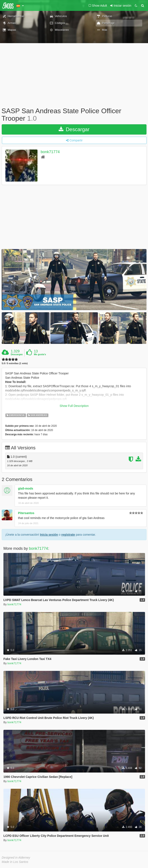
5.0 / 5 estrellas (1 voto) (15, 363)
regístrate (68, 535)
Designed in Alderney (16, 858)
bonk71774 (50, 152)
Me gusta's (40, 354)
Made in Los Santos (15, 862)
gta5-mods (26, 488)
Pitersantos (26, 513)
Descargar (74, 129)
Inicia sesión (49, 535)
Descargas (17, 354)
